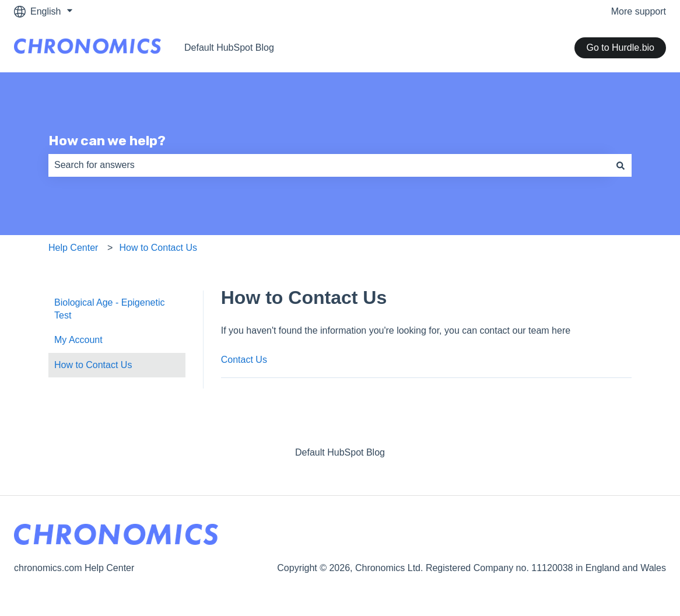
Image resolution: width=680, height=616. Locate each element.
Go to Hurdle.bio (620, 48)
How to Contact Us (158, 248)
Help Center (73, 248)
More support (639, 11)
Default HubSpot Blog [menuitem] (340, 452)
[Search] (621, 165)
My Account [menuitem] (78, 340)
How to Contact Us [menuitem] (93, 365)
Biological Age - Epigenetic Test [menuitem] (109, 309)
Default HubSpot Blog (229, 48)
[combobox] (329, 165)
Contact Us (244, 360)
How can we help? (107, 141)
